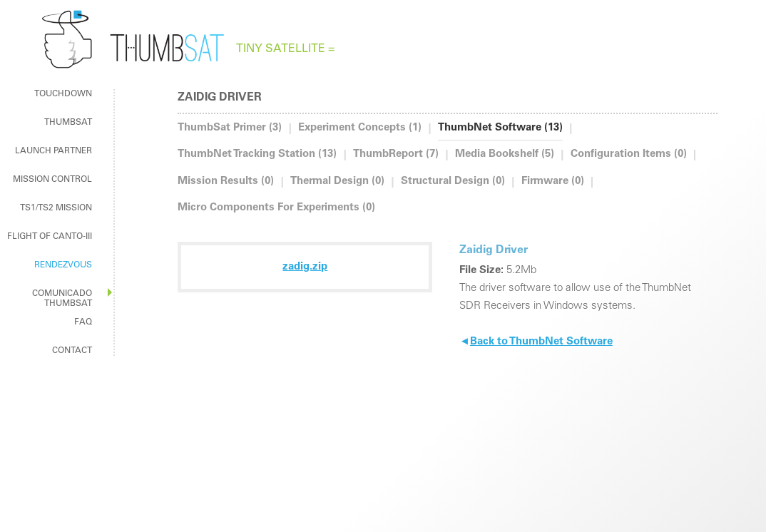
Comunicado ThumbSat (62, 299)
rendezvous (63, 265)
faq (83, 322)
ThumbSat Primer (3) (230, 128)
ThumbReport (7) (396, 154)
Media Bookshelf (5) (505, 154)
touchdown (63, 94)
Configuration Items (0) (629, 154)
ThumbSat (68, 123)
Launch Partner (53, 151)
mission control (52, 180)
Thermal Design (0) (337, 181)
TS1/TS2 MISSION (56, 208)
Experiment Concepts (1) (360, 128)
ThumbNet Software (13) (500, 128)
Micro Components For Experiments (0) (276, 208)
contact (72, 351)
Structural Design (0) (453, 181)
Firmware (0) (553, 181)
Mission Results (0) (226, 181)
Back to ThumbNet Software (536, 342)
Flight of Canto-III (50, 237)
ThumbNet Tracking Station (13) (257, 154)
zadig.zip (305, 267)
